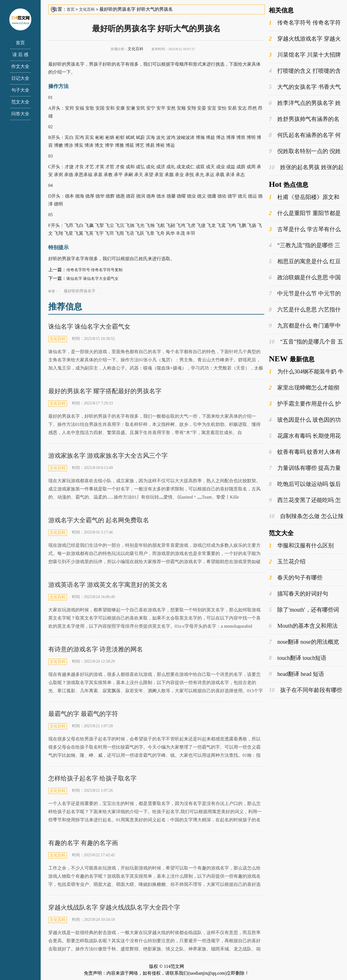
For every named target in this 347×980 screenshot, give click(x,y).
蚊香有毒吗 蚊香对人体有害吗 (305, 452)
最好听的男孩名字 (80, 291)
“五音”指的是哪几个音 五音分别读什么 (306, 342)
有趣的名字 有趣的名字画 (83, 843)
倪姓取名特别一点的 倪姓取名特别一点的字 (305, 151)
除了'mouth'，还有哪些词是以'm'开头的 (304, 610)
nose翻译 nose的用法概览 (304, 642)
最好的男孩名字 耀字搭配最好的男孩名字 (105, 391)
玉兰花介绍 (287, 562)
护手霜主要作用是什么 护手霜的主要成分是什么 (305, 404)
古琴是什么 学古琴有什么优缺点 (305, 229)
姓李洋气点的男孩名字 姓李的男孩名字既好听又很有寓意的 (305, 103)
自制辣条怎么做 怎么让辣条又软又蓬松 (306, 516)
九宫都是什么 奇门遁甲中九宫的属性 (305, 326)
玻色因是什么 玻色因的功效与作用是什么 (305, 420)
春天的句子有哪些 (296, 578)
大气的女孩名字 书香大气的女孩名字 (305, 87)
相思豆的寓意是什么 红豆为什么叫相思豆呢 (305, 262)
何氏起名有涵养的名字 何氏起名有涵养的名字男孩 (305, 135)
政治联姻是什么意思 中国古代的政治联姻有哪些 (305, 278)
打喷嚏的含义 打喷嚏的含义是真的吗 (305, 71)
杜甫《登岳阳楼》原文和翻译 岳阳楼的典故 (304, 197)
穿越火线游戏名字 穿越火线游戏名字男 (305, 39)
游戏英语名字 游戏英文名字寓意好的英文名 (108, 585)
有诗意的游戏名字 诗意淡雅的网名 (96, 649)
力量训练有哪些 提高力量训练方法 (305, 468)
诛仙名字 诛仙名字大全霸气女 (93, 279)
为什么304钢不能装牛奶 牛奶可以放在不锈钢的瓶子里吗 (306, 372)
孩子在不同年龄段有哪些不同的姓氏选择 (305, 690)
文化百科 (87, 9)
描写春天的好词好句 (298, 594)
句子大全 (20, 90)
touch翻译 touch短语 (298, 658)
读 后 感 (20, 55)
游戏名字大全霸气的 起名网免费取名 (99, 520)
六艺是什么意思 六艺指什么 (305, 310)
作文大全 (20, 66)
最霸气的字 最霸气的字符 (83, 714)
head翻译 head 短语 (296, 674)
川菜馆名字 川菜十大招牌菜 (305, 55)
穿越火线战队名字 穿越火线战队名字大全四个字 (114, 907)
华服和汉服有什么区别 (301, 546)
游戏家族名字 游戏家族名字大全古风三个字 (108, 456)
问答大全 (20, 114)
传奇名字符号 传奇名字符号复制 (95, 270)
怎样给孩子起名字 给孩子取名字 (93, 778)
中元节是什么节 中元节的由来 (305, 294)
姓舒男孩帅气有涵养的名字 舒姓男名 (304, 119)
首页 (20, 43)
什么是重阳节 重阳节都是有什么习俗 (305, 213)
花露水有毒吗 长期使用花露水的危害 (305, 436)
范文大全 (20, 102)
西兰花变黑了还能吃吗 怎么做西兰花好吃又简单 (305, 500)
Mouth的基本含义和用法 (303, 626)
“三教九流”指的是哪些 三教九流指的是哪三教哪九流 (305, 245)
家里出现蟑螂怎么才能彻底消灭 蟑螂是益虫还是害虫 (304, 388)
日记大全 (20, 78)
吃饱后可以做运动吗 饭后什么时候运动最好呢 (305, 484)
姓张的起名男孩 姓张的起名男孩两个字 (306, 167)
